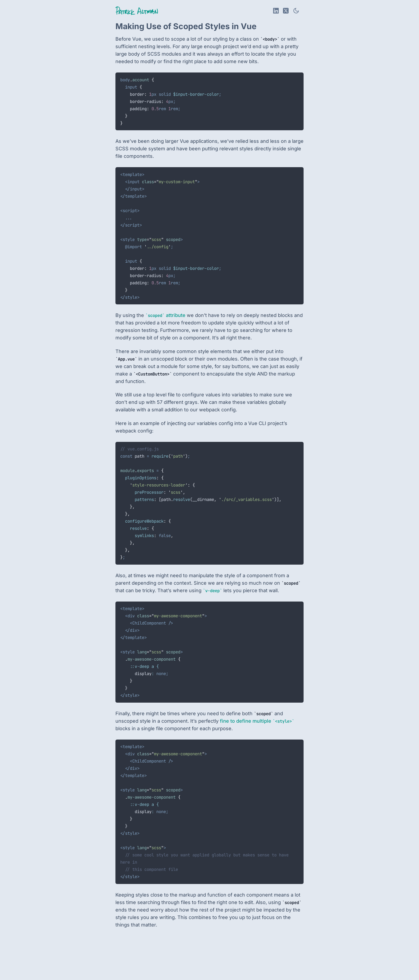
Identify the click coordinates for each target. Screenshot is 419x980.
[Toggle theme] (296, 11)
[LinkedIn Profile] (276, 11)
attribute (165, 315)
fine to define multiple (257, 721)
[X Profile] (286, 11)
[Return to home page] (137, 11)
